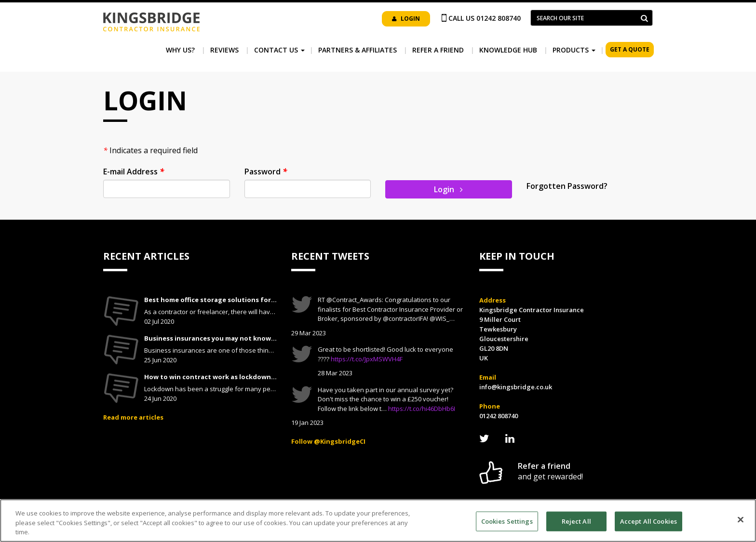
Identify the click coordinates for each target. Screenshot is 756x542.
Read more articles (133, 417)
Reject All (576, 521)
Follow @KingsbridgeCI (328, 441)
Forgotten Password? (567, 186)
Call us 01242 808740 (485, 18)
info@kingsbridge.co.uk (516, 387)
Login (406, 19)
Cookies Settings (507, 521)
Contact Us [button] (279, 50)
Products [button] (574, 50)
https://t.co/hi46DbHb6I (422, 409)
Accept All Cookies (648, 521)
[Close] (741, 519)
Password (266, 172)
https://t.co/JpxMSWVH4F (367, 359)
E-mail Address (134, 172)
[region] (378, 521)
